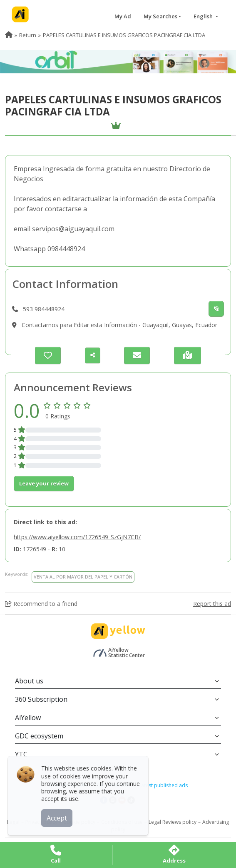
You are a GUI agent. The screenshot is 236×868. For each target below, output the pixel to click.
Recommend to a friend (41, 604)
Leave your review (44, 483)
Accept (57, 818)
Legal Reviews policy (173, 822)
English (204, 16)
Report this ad (212, 604)
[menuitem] (9, 35)
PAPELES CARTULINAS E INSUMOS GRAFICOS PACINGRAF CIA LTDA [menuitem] (124, 35)
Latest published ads (163, 785)
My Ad (123, 16)
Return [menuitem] (28, 35)
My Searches (160, 16)
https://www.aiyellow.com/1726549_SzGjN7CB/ (77, 537)
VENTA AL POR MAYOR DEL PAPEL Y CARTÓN (83, 577)
